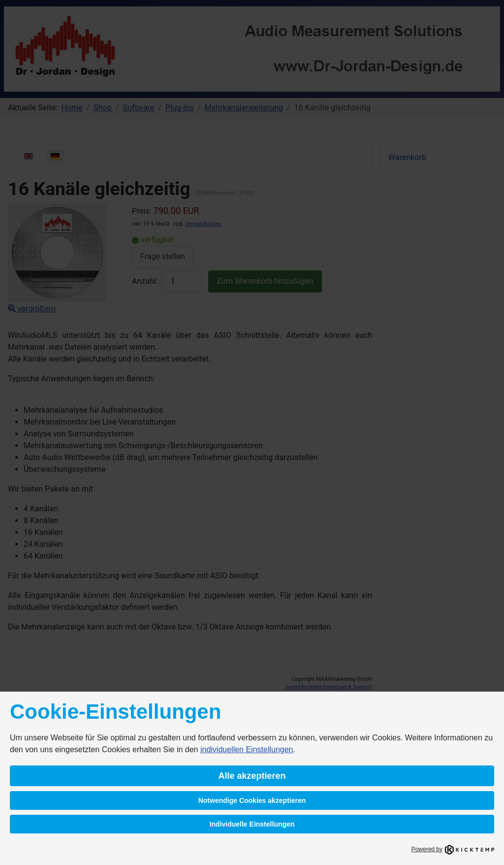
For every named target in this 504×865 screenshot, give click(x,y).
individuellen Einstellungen (247, 749)
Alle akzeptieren (252, 776)
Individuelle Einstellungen (252, 824)
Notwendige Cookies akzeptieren (252, 800)
